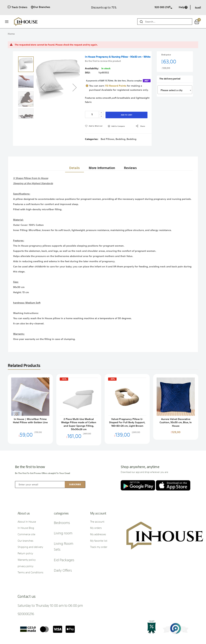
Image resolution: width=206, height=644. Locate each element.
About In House (27, 503)
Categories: (92, 121)
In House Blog (26, 510)
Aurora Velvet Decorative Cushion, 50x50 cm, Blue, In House (176, 404)
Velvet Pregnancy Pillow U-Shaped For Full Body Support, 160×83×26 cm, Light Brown (127, 404)
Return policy (25, 535)
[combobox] (169, 22)
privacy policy (25, 548)
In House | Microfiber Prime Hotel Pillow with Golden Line (30, 403)
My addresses (98, 516)
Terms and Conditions (30, 554)
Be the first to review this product (103, 54)
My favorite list (99, 522)
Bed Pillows (107, 121)
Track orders (18, 7)
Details (73, 148)
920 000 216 (163, 7)
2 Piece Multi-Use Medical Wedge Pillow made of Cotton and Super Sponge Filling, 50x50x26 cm (79, 406)
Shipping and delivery (30, 529)
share (143, 108)
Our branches (40, 7)
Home (11, 34)
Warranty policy (27, 541)
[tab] (73, 148)
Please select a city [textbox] (172, 83)
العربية (198, 7)
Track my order (99, 529)
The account (97, 503)
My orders (96, 510)
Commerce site (26, 516)
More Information (101, 148)
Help (183, 7)
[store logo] (26, 22)
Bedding (120, 121)
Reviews (131, 148)
